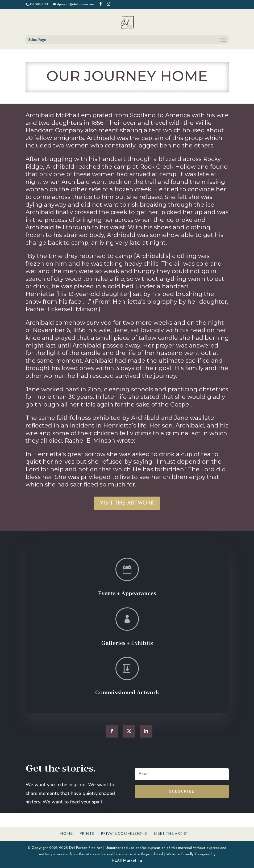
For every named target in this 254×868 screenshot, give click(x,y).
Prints (87, 834)
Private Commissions (124, 834)
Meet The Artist (171, 834)
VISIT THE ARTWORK (127, 503)
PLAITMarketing (127, 861)
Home (66, 834)
